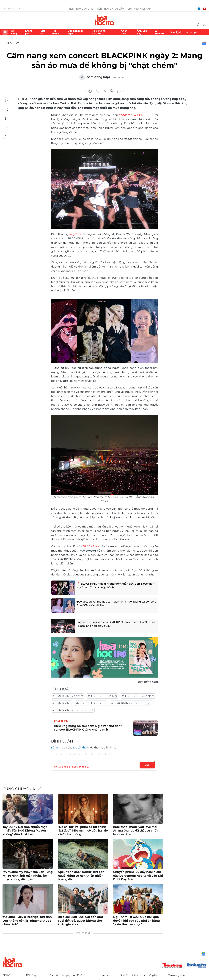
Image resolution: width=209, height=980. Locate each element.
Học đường (55, 32)
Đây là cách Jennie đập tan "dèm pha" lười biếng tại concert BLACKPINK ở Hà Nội (112, 604)
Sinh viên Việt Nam (139, 9)
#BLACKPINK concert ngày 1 (131, 703)
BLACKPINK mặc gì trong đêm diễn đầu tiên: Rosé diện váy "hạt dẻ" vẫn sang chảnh (114, 586)
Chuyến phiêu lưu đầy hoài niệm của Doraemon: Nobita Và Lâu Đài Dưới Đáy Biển (138, 875)
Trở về (6, 136)
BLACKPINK (91, 546)
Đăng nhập (58, 747)
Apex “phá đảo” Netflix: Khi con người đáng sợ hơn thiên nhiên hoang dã (81, 875)
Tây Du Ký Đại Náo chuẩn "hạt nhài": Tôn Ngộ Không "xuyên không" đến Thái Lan (25, 830)
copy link (104, 91)
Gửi (147, 765)
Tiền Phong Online (81, 9)
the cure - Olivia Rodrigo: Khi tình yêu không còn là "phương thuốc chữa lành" (27, 920)
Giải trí (43, 32)
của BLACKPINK (133, 115)
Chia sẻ (6, 109)
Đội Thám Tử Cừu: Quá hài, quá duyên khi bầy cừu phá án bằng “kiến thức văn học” (136, 920)
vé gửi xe (75, 234)
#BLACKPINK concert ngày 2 (73, 710)
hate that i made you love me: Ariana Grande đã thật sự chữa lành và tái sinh (136, 830)
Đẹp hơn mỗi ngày (75, 32)
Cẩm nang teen (176, 975)
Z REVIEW (160, 32)
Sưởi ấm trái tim (129, 975)
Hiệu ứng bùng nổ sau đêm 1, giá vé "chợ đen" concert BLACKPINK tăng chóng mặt (88, 727)
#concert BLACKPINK (91, 703)
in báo (112, 91)
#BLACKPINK (62, 703)
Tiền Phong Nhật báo (110, 9)
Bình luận (6, 127)
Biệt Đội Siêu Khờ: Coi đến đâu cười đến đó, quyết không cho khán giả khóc (80, 920)
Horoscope (191, 32)
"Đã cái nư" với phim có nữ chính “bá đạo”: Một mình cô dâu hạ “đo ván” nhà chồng (83, 830)
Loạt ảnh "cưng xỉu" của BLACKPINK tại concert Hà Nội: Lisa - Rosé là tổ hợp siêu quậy (115, 624)
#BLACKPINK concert (68, 696)
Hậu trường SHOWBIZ (99, 32)
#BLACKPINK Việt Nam (138, 696)
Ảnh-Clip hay (142, 32)
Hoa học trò (12, 962)
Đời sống (14, 32)
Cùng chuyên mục (22, 788)
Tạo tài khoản (81, 747)
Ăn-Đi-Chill (125, 32)
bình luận (119, 91)
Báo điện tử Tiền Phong (105, 20)
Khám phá (29, 32)
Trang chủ (5, 32)
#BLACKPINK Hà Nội (102, 696)
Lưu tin (6, 118)
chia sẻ (90, 91)
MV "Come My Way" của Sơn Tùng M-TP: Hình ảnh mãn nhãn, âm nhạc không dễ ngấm (28, 875)
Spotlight (176, 32)
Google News (204, 43)
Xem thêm (204, 32)
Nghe (6, 101)
